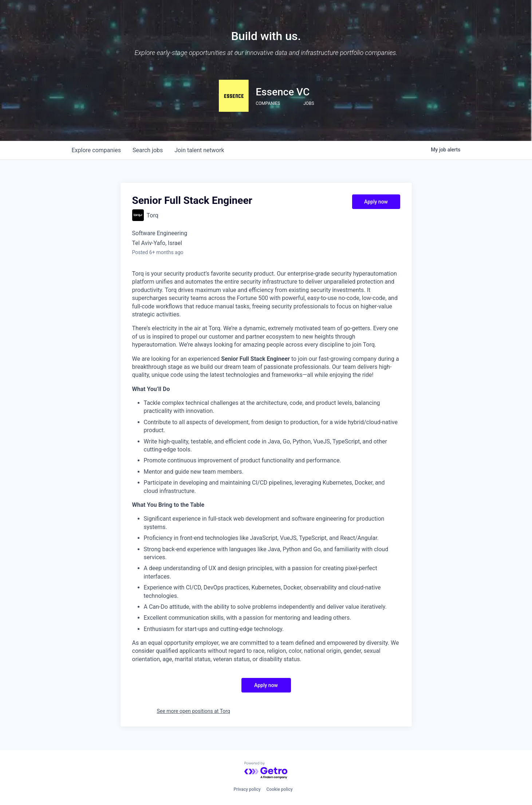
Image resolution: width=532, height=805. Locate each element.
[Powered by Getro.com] (266, 771)
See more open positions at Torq (194, 711)
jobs (148, 150)
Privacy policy (247, 789)
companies (96, 150)
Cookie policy (280, 789)
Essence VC (283, 92)
